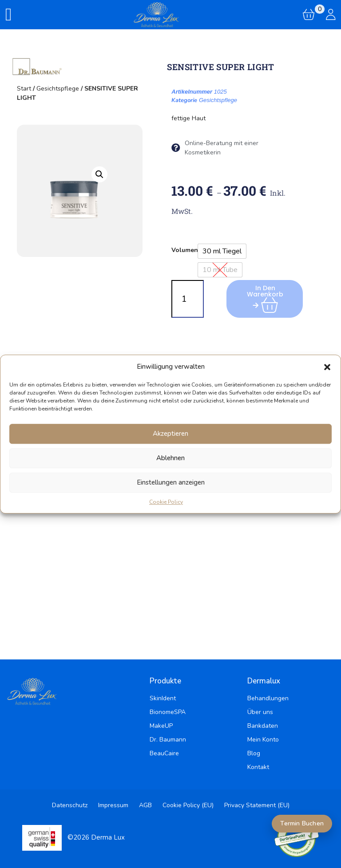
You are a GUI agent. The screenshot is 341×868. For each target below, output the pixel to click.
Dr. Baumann (168, 740)
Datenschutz (70, 805)
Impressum (113, 805)
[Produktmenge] (188, 299)
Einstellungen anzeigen (171, 482)
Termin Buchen (302, 823)
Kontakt (258, 767)
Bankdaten (263, 726)
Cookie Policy (166, 502)
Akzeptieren (170, 434)
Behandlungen (268, 698)
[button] (327, 367)
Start (24, 89)
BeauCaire (164, 753)
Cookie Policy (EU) (188, 805)
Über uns (260, 712)
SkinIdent (163, 698)
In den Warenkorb (267, 296)
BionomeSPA (168, 712)
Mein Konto (263, 740)
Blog (254, 753)
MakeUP (161, 726)
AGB (145, 805)
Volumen (185, 250)
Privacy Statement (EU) (257, 805)
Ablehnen (170, 458)
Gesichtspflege (58, 89)
